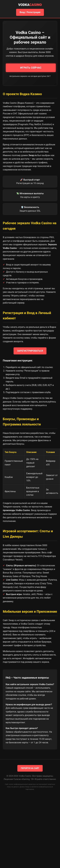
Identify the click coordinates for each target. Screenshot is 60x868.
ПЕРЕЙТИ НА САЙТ (30, 768)
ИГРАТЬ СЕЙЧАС (31, 68)
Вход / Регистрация (30, 12)
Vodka (30, 5)
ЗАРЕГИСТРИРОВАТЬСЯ (30, 351)
